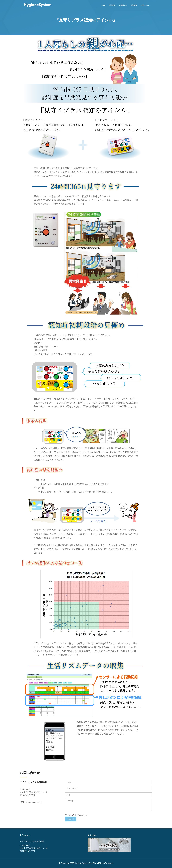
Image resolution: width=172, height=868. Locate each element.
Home (103, 5)
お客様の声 (123, 5)
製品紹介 (112, 5)
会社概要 (134, 5)
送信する (71, 819)
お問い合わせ (145, 5)
